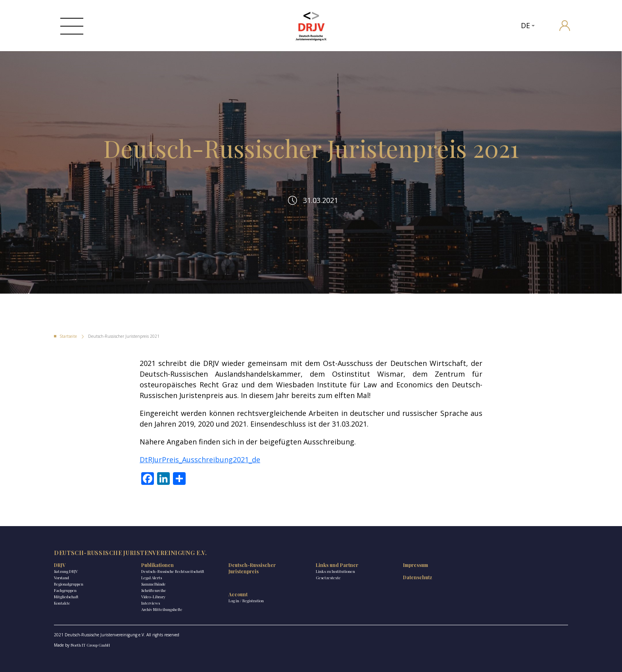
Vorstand (61, 578)
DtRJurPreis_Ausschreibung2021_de (200, 459)
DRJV (60, 565)
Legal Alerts (152, 578)
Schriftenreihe (154, 590)
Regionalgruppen (69, 584)
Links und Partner (337, 565)
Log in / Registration (246, 601)
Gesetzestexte (328, 578)
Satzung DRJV (66, 571)
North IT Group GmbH (90, 645)
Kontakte (62, 603)
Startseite (68, 336)
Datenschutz (418, 577)
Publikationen (157, 565)
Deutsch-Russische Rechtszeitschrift (173, 571)
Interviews (151, 603)
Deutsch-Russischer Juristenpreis (252, 568)
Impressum (416, 565)
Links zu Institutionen (335, 571)
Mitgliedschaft (66, 597)
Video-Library (153, 597)
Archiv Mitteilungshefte (162, 609)
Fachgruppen (65, 590)
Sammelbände (154, 584)
